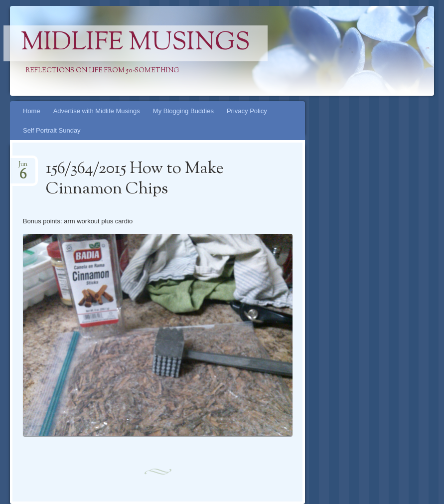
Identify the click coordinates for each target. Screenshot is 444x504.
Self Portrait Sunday (52, 130)
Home (32, 111)
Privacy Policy (247, 111)
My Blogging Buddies (183, 111)
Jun (23, 167)
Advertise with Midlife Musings (97, 111)
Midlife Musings (136, 43)
